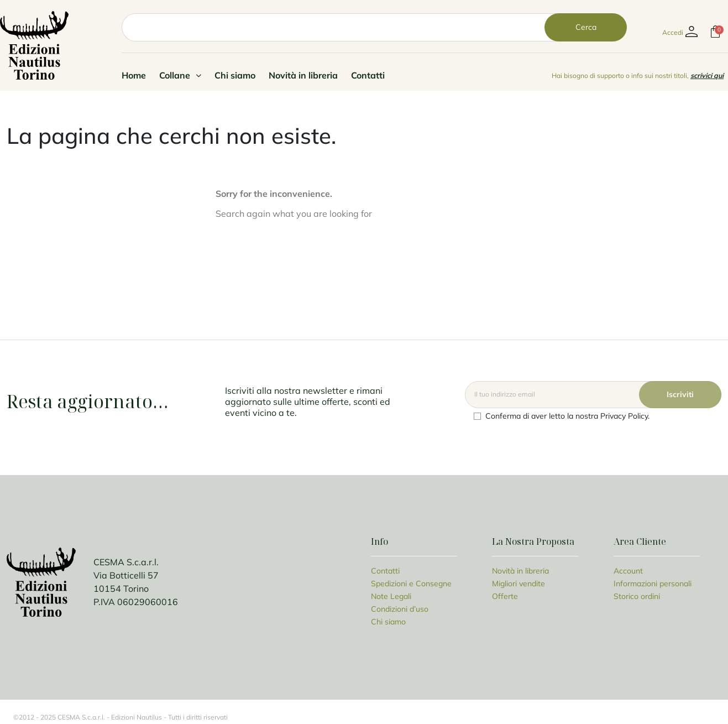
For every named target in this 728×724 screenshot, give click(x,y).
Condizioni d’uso (400, 609)
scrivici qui (707, 75)
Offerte (505, 596)
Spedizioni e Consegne (411, 584)
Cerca (586, 27)
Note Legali (391, 596)
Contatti (368, 75)
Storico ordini (637, 596)
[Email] (593, 395)
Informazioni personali (653, 584)
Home (134, 75)
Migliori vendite (518, 584)
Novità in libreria (303, 75)
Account (628, 571)
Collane (180, 75)
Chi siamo (235, 75)
